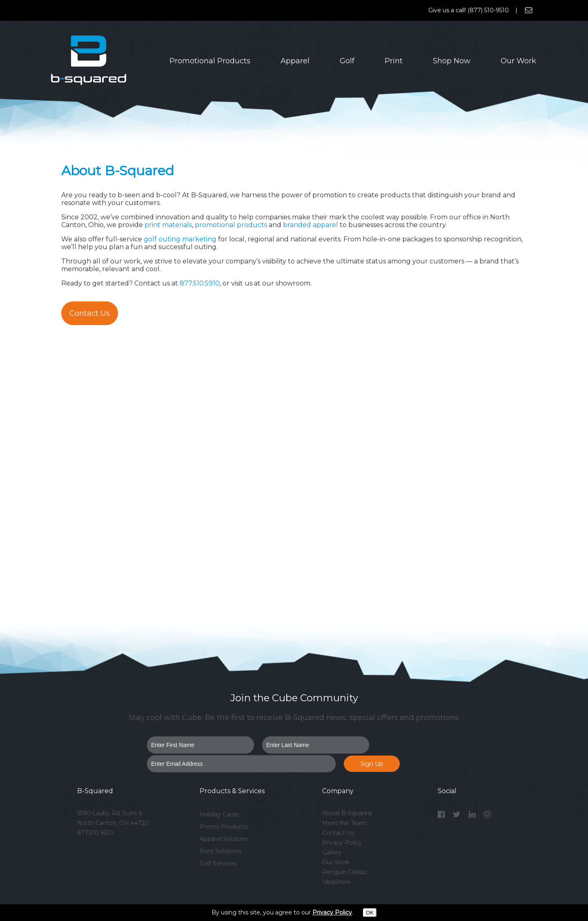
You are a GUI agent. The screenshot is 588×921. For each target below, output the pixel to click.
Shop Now (452, 61)
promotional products (231, 225)
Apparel (295, 61)
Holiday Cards (219, 814)
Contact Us (90, 313)
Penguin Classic (345, 872)
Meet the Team (344, 823)
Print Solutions (220, 851)
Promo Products (224, 827)
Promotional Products (210, 61)
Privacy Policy (342, 843)
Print (394, 61)
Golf (347, 61)
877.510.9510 (95, 833)
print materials (168, 225)
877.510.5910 (200, 283)
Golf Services (218, 863)
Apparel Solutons (224, 839)
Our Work (518, 61)
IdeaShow (336, 882)
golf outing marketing (180, 239)
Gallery (332, 852)
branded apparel (310, 225)
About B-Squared (347, 813)
